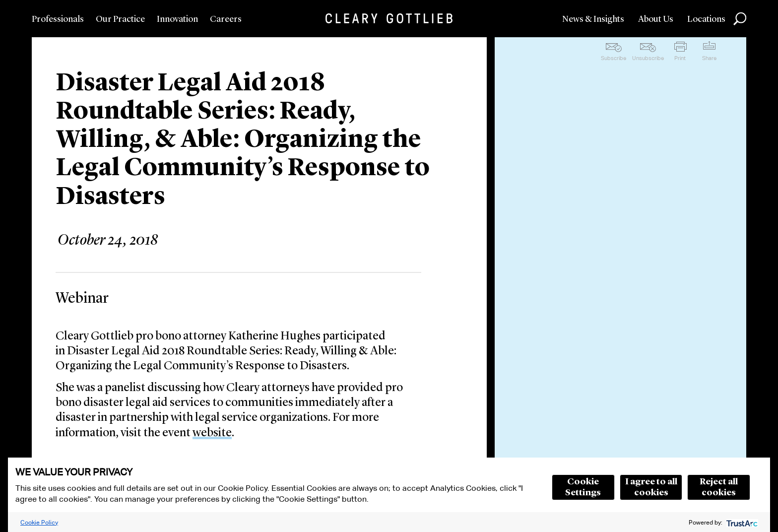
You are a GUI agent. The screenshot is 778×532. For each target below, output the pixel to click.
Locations (706, 19)
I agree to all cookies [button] (651, 487)
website (212, 433)
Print (680, 58)
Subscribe (614, 58)
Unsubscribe (648, 58)
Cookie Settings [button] (583, 487)
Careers (226, 19)
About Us (656, 19)
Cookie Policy (39, 522)
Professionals (58, 19)
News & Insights (593, 19)
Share (709, 58)
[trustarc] (741, 522)
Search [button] (740, 19)
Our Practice (120, 19)
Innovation (177, 19)
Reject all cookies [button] (719, 487)
